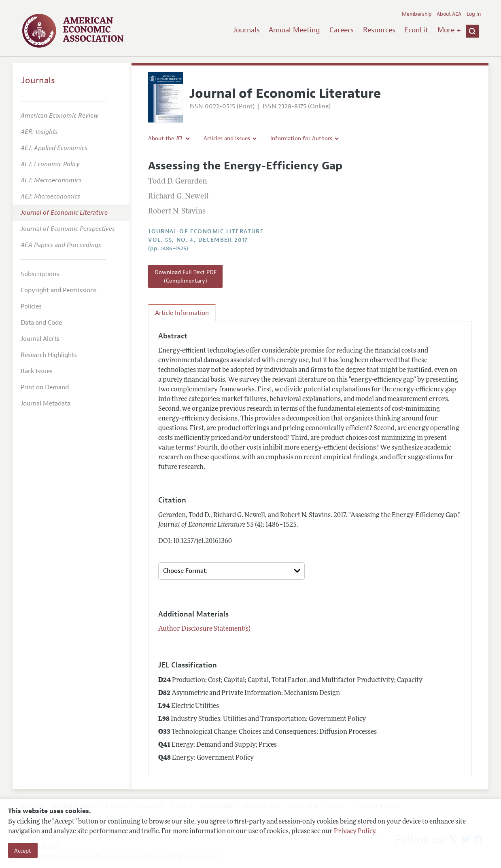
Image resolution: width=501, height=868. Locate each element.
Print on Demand (45, 387)
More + (449, 30)
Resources (379, 30)
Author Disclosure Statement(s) (204, 629)
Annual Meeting (294, 30)
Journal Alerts (40, 339)
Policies (31, 306)
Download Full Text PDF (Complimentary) (186, 276)
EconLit (416, 30)
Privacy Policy (355, 832)
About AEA (449, 14)
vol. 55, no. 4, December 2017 (198, 240)
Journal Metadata (46, 403)
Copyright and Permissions (59, 290)
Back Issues (37, 371)
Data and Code (41, 323)
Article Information (182, 313)
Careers (342, 30)
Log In (474, 14)
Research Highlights (49, 355)
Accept (23, 851)
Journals (246, 30)
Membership (417, 14)
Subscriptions (40, 274)
